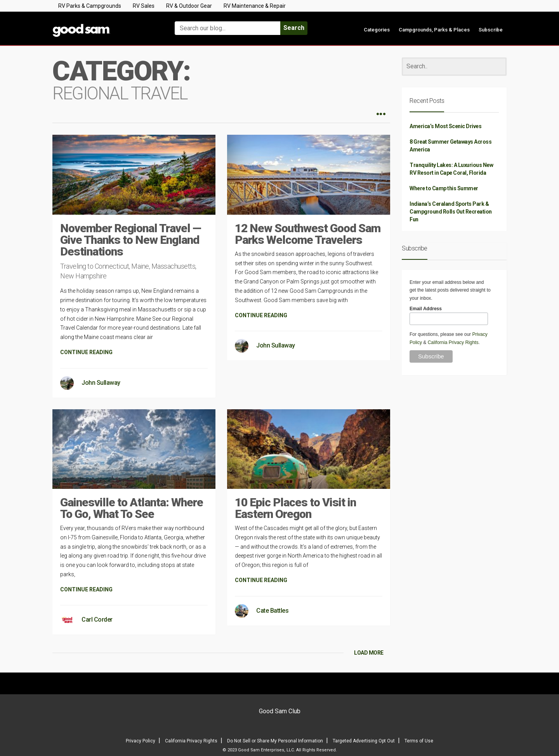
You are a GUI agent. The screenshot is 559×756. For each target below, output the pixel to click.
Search (294, 28)
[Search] (454, 67)
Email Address (426, 309)
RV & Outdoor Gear (189, 6)
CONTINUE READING (86, 352)
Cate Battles (272, 611)
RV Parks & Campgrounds (90, 6)
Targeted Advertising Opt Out (364, 741)
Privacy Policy (141, 741)
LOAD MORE (369, 653)
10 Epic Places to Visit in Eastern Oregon (295, 508)
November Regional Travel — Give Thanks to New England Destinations (131, 240)
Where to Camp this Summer (444, 188)
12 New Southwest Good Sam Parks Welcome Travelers (308, 234)
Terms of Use (419, 741)
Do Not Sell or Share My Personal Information (275, 741)
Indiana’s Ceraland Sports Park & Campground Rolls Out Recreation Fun (451, 212)
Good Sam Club (280, 711)
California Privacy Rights (453, 342)
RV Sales (144, 6)
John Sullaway (101, 383)
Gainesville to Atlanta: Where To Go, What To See (132, 508)
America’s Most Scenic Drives (445, 126)
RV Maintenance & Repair (255, 6)
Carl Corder (97, 620)
